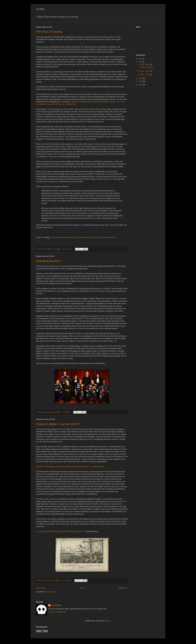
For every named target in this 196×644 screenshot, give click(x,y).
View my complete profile (57, 612)
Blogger (108, 621)
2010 (140, 85)
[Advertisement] (147, 131)
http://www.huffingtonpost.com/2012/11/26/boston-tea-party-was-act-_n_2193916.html (70, 467)
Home (82, 588)
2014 (140, 59)
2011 (140, 81)
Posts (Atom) (50, 592)
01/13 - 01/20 (145, 74)
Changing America (48, 261)
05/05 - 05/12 (145, 64)
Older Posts (123, 588)
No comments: (67, 249)
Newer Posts (41, 588)
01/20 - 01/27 (145, 71)
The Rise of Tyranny (49, 32)
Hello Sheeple (40, 9)
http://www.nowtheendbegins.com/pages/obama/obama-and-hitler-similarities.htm (84, 237)
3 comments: (66, 412)
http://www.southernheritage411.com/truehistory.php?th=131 (60, 531)
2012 (140, 78)
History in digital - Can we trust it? (58, 424)
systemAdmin (56, 605)
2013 (140, 62)
